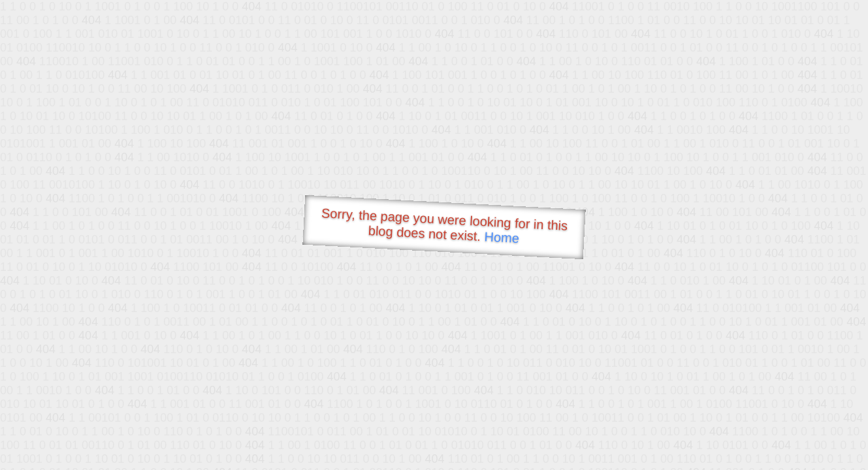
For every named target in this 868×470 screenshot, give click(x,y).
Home (502, 237)
